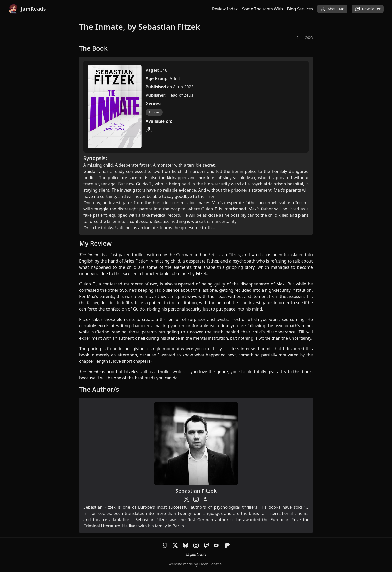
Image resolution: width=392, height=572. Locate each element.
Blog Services (300, 9)
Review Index (225, 9)
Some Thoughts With (263, 9)
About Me (332, 9)
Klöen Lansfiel (211, 564)
